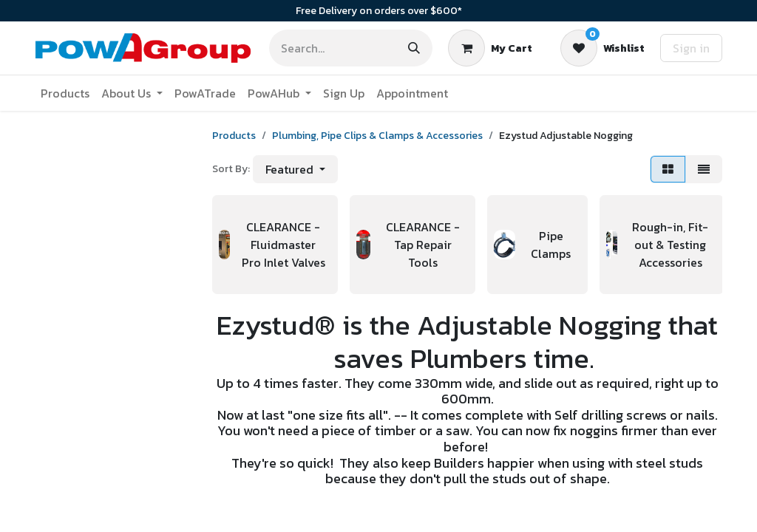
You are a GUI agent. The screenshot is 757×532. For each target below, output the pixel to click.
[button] (295, 169)
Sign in (691, 48)
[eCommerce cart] (490, 48)
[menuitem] (65, 93)
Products (234, 136)
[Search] (414, 48)
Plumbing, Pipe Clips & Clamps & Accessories (377, 136)
